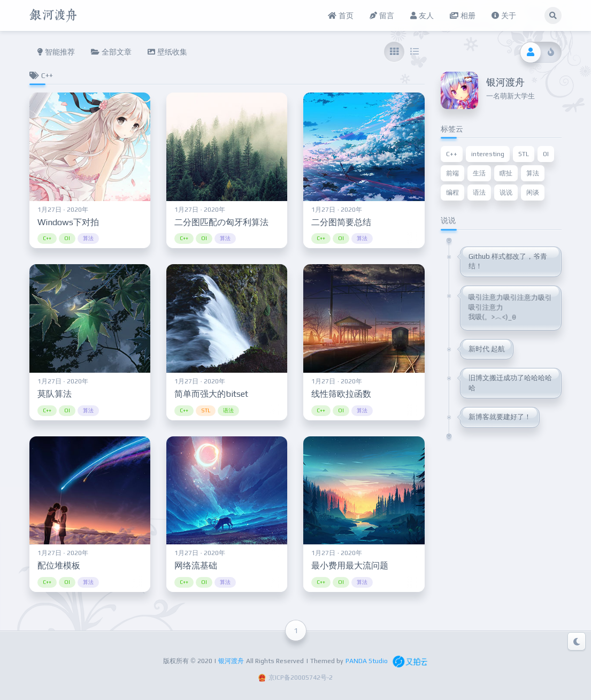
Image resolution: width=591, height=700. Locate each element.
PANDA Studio (367, 661)
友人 (422, 16)
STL (206, 410)
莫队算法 (55, 394)
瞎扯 (506, 173)
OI (67, 238)
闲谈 (533, 193)
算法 (88, 238)
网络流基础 (196, 566)
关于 (504, 16)
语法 (228, 410)
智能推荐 (56, 52)
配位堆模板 (59, 566)
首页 (341, 16)
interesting (488, 154)
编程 (452, 193)
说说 (506, 193)
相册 (463, 16)
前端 (452, 173)
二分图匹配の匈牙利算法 (221, 222)
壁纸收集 (167, 52)
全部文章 (111, 52)
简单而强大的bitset (211, 394)
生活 (479, 173)
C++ (47, 238)
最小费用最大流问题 (350, 566)
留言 (382, 16)
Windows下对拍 (68, 222)
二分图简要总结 (341, 222)
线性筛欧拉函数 (341, 394)
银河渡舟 (231, 661)
